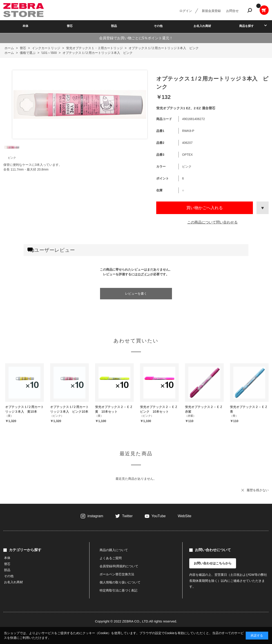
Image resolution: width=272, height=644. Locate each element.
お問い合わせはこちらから (213, 563)
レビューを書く (136, 294)
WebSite (185, 516)
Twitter (127, 516)
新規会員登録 (211, 11)
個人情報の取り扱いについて (120, 582)
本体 (25, 26)
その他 (158, 26)
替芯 (70, 26)
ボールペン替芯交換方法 (117, 574)
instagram (95, 516)
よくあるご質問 (111, 558)
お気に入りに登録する (263, 208)
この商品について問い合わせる (212, 222)
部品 (114, 26)
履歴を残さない (258, 490)
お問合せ (232, 11)
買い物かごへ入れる (205, 208)
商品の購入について (114, 550)
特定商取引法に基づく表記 (118, 590)
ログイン (186, 11)
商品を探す (246, 26)
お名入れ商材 (202, 26)
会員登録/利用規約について (119, 566)
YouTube (159, 516)
